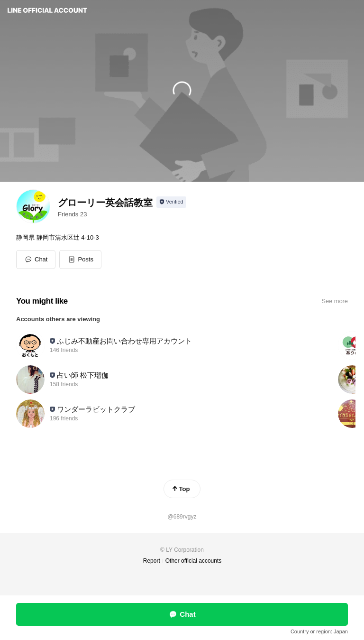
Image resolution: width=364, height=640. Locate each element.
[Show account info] (171, 202)
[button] (80, 260)
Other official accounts (194, 561)
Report (152, 561)
